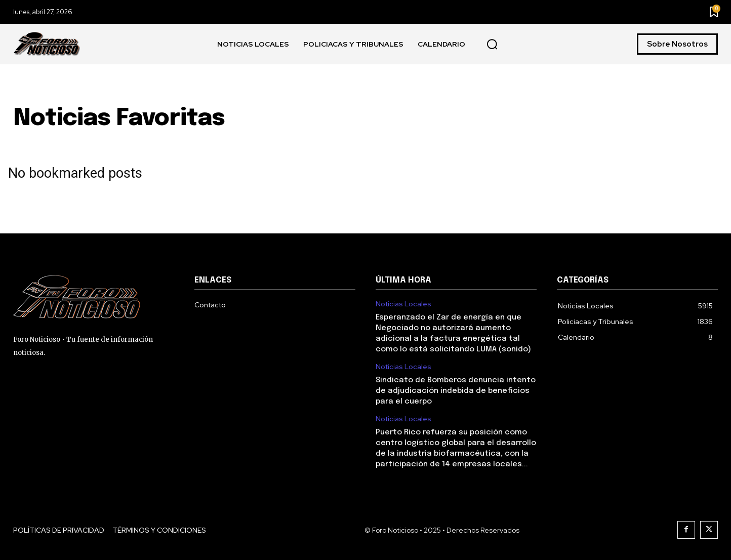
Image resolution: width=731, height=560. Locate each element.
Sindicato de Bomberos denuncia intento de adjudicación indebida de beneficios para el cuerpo (456, 391)
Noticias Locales (403, 304)
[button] (492, 45)
